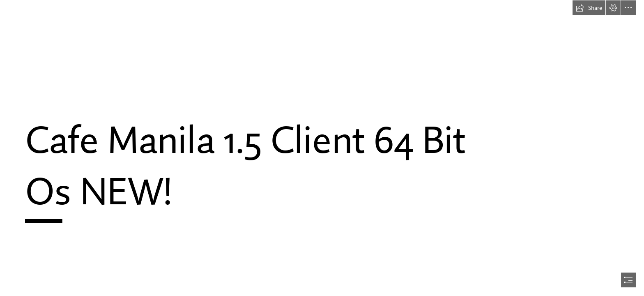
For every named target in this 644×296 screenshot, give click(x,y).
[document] (322, 148)
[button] (589, 8)
